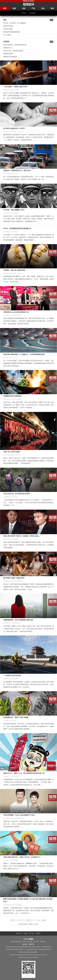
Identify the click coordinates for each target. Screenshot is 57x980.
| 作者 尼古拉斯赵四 (16, 581)
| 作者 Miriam (15, 90)
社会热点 (33, 13)
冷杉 (24, 8)
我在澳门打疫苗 (8, 26)
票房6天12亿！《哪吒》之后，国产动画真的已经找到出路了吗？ (24, 773)
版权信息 (25, 944)
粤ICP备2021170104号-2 (40, 955)
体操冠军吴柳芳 (8, 54)
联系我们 (38, 933)
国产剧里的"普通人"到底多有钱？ (14, 578)
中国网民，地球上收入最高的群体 (14, 270)
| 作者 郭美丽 (14, 213)
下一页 (38, 920)
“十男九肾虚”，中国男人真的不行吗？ (16, 87)
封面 (14, 8)
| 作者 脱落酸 (14, 539)
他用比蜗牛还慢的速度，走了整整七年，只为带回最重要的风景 (24, 354)
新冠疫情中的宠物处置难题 (11, 32)
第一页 (13, 920)
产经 (33, 8)
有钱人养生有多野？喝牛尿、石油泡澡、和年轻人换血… (22, 536)
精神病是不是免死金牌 (10, 57)
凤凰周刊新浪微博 (16, 942)
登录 (52, 8)
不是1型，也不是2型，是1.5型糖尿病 (15, 23)
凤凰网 (24, 942)
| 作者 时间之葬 (15, 776)
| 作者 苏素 (14, 497)
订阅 (43, 8)
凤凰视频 (6, 42)
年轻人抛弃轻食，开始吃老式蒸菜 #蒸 (15, 45)
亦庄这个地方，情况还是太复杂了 (14, 51)
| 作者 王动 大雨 (15, 455)
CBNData (43, 942)
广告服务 (25, 933)
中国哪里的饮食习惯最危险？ (13, 396)
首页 (5, 8)
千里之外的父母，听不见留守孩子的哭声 (17, 494)
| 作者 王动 (14, 232)
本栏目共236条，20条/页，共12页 (28, 924)
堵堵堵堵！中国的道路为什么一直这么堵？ (17, 170)
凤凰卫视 (29, 942)
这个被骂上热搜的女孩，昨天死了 (14, 128)
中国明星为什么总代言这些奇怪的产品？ (17, 312)
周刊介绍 (19, 933)
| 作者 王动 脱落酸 (16, 905)
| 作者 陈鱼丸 (14, 679)
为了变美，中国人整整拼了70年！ (14, 210)
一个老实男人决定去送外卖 (12, 676)
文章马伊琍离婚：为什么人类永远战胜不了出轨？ (19, 815)
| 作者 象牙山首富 (16, 315)
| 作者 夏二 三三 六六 (17, 132)
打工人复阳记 (7, 35)
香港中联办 (36, 942)
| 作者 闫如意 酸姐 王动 (18, 818)
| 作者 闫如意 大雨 (16, 623)
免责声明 (32, 944)
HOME (23, 13)
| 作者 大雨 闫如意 (16, 399)
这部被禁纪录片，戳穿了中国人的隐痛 (16, 717)
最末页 (44, 920)
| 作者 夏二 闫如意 (16, 273)
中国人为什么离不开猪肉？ (12, 452)
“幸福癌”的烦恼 (8, 29)
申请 (31, 939)
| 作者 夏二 (14, 721)
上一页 (19, 920)
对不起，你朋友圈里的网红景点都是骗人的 (17, 228)
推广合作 (32, 933)
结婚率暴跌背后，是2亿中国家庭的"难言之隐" (18, 620)
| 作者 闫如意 (14, 173)
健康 (5, 20)
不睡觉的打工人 (8, 48)
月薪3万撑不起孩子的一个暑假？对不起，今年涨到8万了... (22, 857)
